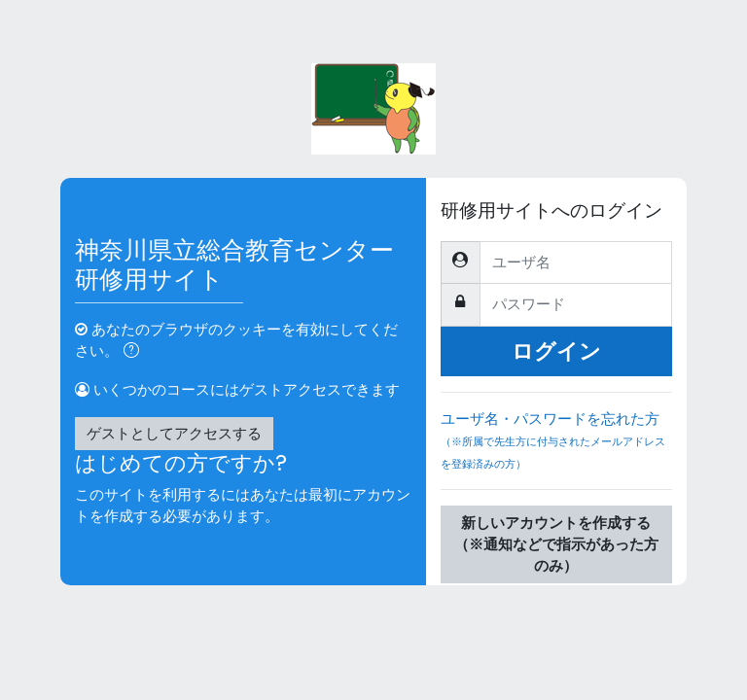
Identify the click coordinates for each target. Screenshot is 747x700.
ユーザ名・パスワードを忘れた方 (556, 449)
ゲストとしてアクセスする (174, 433)
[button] (135, 352)
